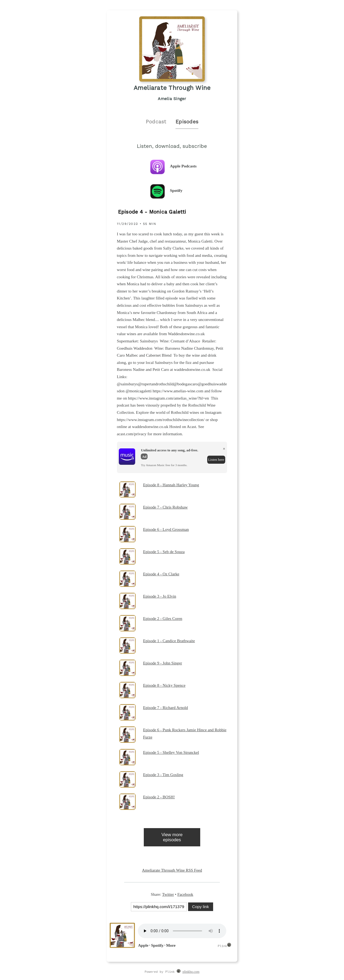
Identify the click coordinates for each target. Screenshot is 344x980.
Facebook (185, 894)
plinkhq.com (191, 972)
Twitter (168, 894)
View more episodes (172, 837)
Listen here (216, 460)
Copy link (200, 907)
